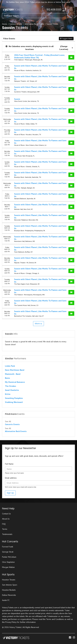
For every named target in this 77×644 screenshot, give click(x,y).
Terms (5, 529)
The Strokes (11, 386)
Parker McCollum (9, 557)
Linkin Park (10, 366)
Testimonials (7, 534)
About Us (6, 519)
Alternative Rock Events (16, 431)
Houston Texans (9, 580)
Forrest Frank (8, 547)
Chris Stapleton (8, 562)
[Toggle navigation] (71, 10)
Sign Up (10, 493)
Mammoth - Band (13, 374)
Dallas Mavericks (9, 595)
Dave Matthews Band (15, 370)
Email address (11, 478)
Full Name (9, 464)
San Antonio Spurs (10, 585)
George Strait (8, 552)
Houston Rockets (9, 590)
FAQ (4, 524)
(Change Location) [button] (66, 48)
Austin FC (6, 600)
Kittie (8, 394)
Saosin (17, 99)
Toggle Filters (66, 39)
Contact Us (6, 514)
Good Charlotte (12, 390)
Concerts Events (12, 424)
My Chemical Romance (15, 382)
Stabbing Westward (14, 402)
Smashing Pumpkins (14, 398)
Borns (7, 378)
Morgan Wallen (8, 567)
